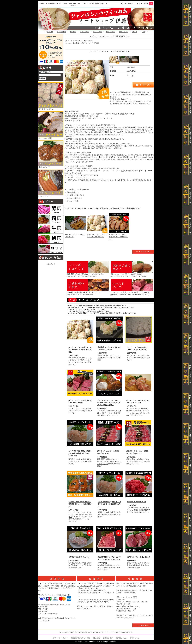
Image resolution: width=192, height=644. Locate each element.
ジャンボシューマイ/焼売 (90, 43)
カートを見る (144, 4)
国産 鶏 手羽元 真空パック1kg (79, 557)
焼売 (143, 355)
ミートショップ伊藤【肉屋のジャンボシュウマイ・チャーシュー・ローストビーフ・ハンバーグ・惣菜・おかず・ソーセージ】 (73, 4)
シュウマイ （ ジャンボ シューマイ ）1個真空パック (97, 236)
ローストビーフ (74, 408)
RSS (48, 264)
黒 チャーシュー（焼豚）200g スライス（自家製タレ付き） (118, 237)
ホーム (68, 41)
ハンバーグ (99, 309)
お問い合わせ (111, 32)
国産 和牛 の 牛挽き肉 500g (136, 502)
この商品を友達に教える (76, 195)
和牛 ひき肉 (143, 510)
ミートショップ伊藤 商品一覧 (83, 41)
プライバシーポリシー (61, 638)
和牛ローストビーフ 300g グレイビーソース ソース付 (80, 401)
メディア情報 (98, 32)
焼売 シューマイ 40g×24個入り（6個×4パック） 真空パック (137, 348)
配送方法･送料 (108, 638)
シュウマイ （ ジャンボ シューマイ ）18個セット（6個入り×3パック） (80, 349)
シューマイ (90, 127)
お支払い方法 (61, 32)
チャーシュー (79, 309)
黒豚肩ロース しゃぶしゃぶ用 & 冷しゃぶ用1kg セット (137, 452)
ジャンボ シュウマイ (46, 109)
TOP (144, 32)
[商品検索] (50, 75)
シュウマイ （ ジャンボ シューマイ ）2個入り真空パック (109, 36)
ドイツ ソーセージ (45, 196)
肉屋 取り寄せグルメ (135, 415)
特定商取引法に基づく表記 (80, 638)
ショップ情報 (85, 32)
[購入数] (129, 75)
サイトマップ (124, 32)
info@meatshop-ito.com (130, 606)
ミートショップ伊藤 (117, 92)
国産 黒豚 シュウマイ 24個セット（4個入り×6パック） (109, 348)
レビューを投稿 (73, 201)
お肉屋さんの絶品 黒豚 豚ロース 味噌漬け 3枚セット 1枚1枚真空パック (80, 504)
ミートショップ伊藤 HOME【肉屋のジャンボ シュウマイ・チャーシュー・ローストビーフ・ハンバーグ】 (96, 632)
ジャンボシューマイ (80, 359)
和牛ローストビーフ (127, 307)
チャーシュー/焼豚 (45, 138)
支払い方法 (97, 638)
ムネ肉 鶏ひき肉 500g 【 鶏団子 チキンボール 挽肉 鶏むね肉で (80, 452)
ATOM (53, 264)
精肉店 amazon (122, 638)
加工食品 (76, 43)
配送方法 (73, 32)
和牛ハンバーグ (44, 167)
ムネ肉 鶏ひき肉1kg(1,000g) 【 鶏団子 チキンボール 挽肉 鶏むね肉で (109, 504)
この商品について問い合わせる (78, 189)
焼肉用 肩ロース (110, 565)
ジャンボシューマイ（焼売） (109, 307)
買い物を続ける (73, 192)
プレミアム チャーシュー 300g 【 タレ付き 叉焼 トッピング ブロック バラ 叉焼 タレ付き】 (109, 402)
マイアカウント (129, 4)
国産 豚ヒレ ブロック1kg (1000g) (138, 557)
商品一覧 (50, 32)
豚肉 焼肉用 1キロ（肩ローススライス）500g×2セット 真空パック (109, 558)
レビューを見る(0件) (74, 198)
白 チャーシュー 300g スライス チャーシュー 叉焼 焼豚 (138, 401)
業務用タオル (134, 638)
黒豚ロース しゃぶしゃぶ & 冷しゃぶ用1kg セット (108, 452)
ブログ (135, 32)
